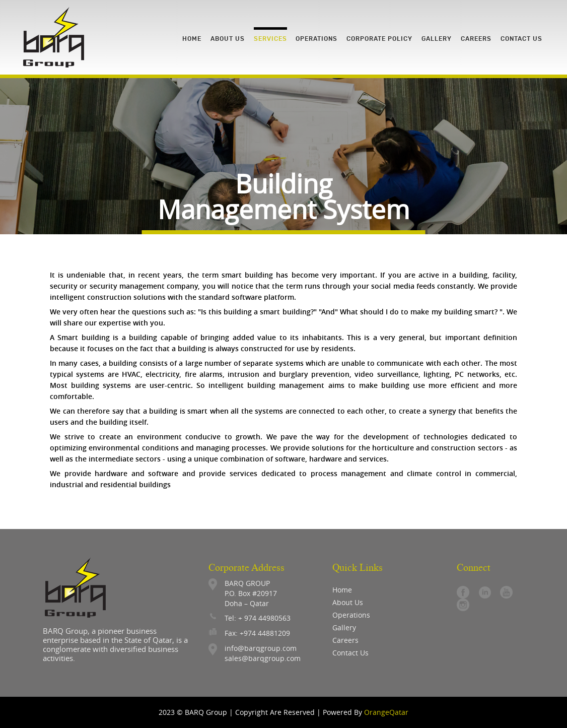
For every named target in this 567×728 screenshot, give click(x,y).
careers (345, 640)
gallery (344, 627)
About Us (348, 602)
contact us (350, 653)
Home (342, 590)
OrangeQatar (386, 712)
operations (351, 615)
